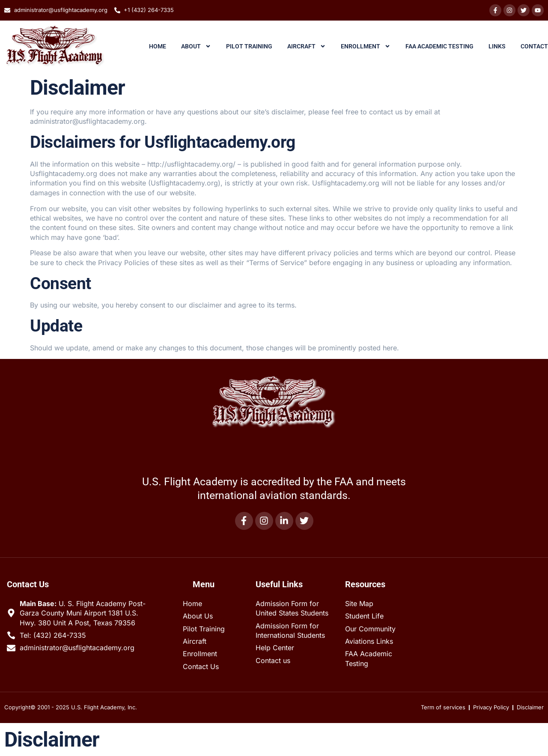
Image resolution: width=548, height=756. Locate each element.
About (196, 46)
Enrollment (366, 46)
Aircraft (307, 46)
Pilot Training (249, 46)
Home (158, 46)
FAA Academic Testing (439, 46)
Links (497, 46)
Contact (534, 46)
